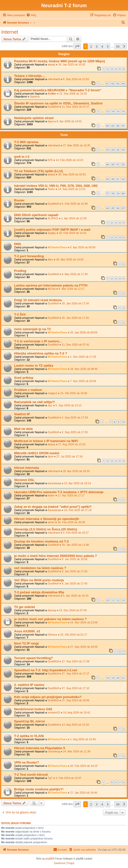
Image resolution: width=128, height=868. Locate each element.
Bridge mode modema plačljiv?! (39, 789)
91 (107, 83)
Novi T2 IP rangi (26, 643)
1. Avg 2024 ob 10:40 (83, 739)
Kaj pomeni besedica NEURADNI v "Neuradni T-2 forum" (58, 90)
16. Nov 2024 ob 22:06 (84, 622)
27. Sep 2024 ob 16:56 (75, 700)
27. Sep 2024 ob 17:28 (75, 661)
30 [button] (118, 46)
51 (118, 164)
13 (107, 111)
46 (118, 208)
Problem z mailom (28, 390)
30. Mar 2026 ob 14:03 (70, 259)
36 (123, 150)
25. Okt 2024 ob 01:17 (74, 635)
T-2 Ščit (20, 314)
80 (123, 193)
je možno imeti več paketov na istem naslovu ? (50, 619)
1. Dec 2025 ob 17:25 (83, 357)
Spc (50, 405)
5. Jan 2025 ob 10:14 (76, 596)
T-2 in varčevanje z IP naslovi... (38, 341)
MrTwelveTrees (57, 247)
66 (118, 126)
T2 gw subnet (25, 607)
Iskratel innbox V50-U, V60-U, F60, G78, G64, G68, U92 (56, 186)
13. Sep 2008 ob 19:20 (73, 94)
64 (107, 126)
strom (51, 522)
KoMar (52, 94)
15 (118, 111)
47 (123, 208)
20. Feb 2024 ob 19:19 (84, 766)
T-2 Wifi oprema (26, 142)
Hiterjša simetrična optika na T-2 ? (41, 353)
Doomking (54, 751)
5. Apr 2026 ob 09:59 (83, 247)
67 (123, 126)
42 (123, 179)
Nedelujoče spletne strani (34, 118)
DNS (18, 244)
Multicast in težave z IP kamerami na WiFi (46, 441)
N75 (50, 160)
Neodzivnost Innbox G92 (33, 709)
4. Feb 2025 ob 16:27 (76, 533)
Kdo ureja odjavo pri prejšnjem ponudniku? (48, 697)
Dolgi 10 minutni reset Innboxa (38, 300)
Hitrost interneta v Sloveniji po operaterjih (47, 519)
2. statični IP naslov (29, 685)
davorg (52, 610)
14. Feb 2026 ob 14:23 (69, 160)
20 (118, 678)
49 (107, 164)
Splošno (35, 96)
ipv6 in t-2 (22, 157)
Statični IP (22, 414)
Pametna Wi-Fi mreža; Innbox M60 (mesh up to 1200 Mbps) (60, 61)
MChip (52, 289)
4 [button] (102, 46)
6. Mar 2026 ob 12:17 (72, 289)
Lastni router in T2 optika (34, 366)
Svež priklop (24, 378)
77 (107, 193)
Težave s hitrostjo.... (30, 76)
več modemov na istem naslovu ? (40, 568)
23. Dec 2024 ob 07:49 (73, 610)
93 (118, 83)
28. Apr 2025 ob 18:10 (76, 471)
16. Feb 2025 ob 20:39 (71, 522)
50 (113, 164)
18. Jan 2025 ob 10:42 (72, 64)
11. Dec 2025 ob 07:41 (75, 345)
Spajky (52, 233)
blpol (51, 121)
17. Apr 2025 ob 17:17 (71, 495)
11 (113, 600)
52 (123, 164)
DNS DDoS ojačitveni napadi (36, 215)
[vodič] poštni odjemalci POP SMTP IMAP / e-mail (52, 230)
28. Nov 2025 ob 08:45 (84, 369)
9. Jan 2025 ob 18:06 (74, 559)
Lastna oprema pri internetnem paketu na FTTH (51, 285)
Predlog (20, 271)
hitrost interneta (26, 468)
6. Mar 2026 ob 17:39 (75, 274)
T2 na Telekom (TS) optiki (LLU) (38, 171)
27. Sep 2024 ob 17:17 (75, 674)
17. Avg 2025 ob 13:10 (72, 444)
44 (107, 208)
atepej (51, 64)
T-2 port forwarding (29, 256)
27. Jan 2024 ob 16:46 (84, 793)
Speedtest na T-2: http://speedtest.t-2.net (46, 670)
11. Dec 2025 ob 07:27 (75, 107)
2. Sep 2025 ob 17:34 (75, 418)
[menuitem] (31, 15)
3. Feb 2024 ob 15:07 (69, 778)
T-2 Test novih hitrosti (31, 775)
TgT (50, 778)
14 (113, 111)
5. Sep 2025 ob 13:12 (68, 405)
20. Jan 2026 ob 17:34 (75, 303)
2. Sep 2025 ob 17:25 (75, 432)
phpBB (49, 859)
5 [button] (108, 46)
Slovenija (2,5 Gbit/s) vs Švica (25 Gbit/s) (46, 529)
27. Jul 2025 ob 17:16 (70, 456)
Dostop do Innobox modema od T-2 (41, 541)
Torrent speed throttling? (34, 658)
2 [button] (91, 46)
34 (113, 150)
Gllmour (53, 635)
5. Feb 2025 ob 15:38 (75, 204)
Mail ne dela (23, 429)
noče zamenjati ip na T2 (32, 329)
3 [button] (97, 46)
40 (113, 179)
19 (113, 678)
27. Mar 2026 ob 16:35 (77, 145)
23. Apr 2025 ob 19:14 (77, 483)
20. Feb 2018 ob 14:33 (73, 233)
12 (118, 600)
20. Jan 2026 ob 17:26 (75, 318)
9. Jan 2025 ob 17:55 (74, 571)
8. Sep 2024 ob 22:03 (76, 79)
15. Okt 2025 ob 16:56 (74, 393)
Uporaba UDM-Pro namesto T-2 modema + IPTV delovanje (59, 492)
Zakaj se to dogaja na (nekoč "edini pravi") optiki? (53, 507)
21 (123, 678)
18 (107, 678)
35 (118, 150)
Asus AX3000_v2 (27, 631)
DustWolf (53, 107)
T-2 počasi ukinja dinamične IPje (39, 592)
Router (19, 200)
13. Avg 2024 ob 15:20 (75, 725)
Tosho (51, 189)
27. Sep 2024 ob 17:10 (75, 688)
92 (113, 83)
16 (123, 111)
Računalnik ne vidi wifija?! (35, 402)
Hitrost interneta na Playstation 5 (40, 748)
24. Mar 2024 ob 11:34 (77, 751)
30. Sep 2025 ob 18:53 (72, 174)
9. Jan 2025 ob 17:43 (74, 583)
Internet (10, 32)
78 (113, 193)
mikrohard (54, 79)
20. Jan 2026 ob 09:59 (84, 332)
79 (118, 193)
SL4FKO (53, 218)
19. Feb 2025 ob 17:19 (78, 510)
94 (123, 83)
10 (123, 422)
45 (113, 208)
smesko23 (54, 712)
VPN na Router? (26, 762)
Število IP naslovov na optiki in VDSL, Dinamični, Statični (58, 103)
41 (118, 179)
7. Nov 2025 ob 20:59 (83, 381)
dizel (51, 456)
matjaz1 (53, 393)
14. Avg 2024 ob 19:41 (77, 712)
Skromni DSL (24, 480)
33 (107, 150)
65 (113, 126)
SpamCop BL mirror (30, 721)
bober (51, 495)
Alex (50, 259)
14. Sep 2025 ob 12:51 (72, 189)
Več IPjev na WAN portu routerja (39, 580)
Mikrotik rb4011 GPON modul (37, 453)
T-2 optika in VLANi (29, 736)
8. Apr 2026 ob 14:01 (69, 121)
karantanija (54, 483)
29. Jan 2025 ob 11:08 (75, 545)
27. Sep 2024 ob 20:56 (84, 647)
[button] (77, 46)
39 (107, 179)
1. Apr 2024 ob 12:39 (74, 218)
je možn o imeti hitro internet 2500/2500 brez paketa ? (55, 556)
